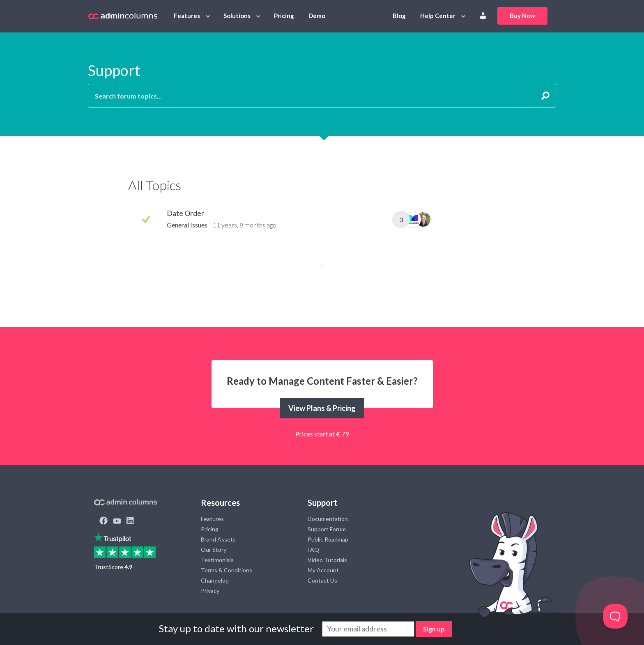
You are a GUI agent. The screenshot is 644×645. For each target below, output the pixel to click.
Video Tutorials (327, 560)
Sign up (434, 629)
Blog (399, 16)
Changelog (215, 580)
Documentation (328, 519)
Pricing (284, 16)
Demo (317, 16)
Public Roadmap (328, 539)
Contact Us (322, 580)
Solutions (237, 16)
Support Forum (327, 529)
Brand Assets (218, 539)
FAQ (313, 550)
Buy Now (522, 16)
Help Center (438, 16)
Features (187, 16)
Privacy (210, 591)
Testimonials (217, 560)
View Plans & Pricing (322, 408)
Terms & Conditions (227, 570)
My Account (323, 570)
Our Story (214, 550)
